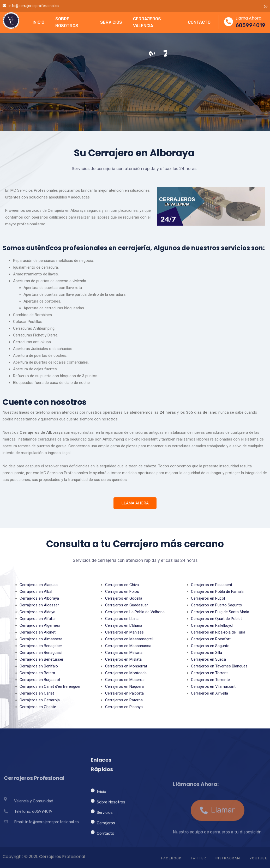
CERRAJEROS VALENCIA (147, 22)
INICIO (38, 22)
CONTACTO (199, 22)
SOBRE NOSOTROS (67, 22)
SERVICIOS (111, 22)
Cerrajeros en (39, 585)
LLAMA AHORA (135, 503)
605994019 (250, 25)
